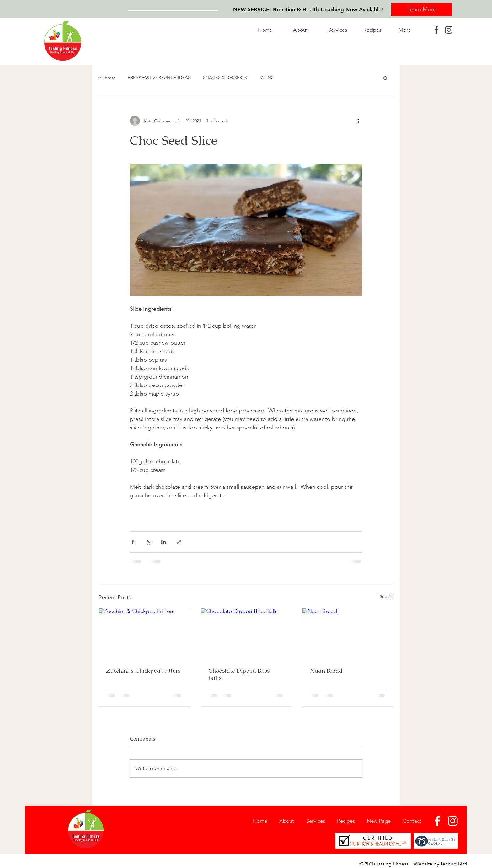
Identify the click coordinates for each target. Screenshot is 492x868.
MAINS (267, 78)
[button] (341, 30)
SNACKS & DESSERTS (225, 78)
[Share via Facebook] (133, 542)
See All (387, 596)
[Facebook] (437, 821)
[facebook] (436, 30)
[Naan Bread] (348, 634)
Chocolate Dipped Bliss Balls (239, 674)
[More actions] (358, 121)
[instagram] (449, 30)
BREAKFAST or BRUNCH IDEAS (159, 78)
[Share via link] (179, 542)
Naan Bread (326, 671)
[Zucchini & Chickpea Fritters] (144, 634)
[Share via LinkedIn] (164, 542)
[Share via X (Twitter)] (148, 542)
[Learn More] (422, 10)
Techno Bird (454, 864)
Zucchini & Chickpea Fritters (143, 671)
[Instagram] (453, 821)
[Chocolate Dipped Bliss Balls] (246, 634)
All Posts (107, 78)
